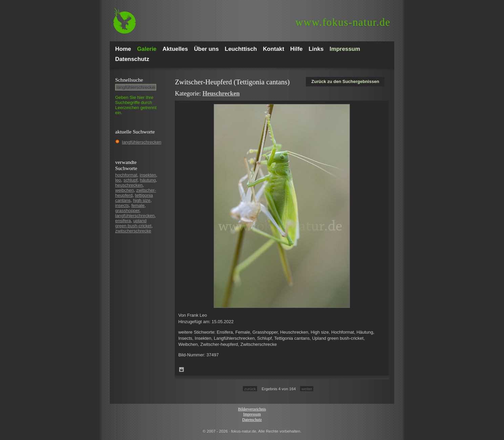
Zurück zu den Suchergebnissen (345, 81)
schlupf (131, 180)
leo (118, 180)
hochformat (126, 175)
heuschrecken (129, 185)
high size (142, 200)
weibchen (124, 190)
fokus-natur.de (343, 22)
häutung (148, 180)
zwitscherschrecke (133, 231)
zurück (250, 389)
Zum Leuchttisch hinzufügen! (182, 370)
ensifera (123, 221)
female (138, 205)
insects (122, 205)
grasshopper (127, 211)
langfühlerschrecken (142, 142)
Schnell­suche (129, 80)
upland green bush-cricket (133, 223)
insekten (148, 175)
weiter (307, 389)
